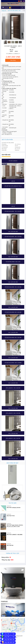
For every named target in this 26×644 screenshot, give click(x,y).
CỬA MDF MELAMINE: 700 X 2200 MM (13, 287)
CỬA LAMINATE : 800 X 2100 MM (13, 413)
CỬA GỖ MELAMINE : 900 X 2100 (13, 262)
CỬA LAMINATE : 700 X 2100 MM (13, 388)
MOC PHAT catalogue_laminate (14, 508)
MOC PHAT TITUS (11, 516)
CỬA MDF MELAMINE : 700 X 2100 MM (13, 211)
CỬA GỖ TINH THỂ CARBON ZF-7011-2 (13, 186)
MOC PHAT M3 (10, 545)
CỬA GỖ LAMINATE (13, 161)
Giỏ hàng (6, 8)
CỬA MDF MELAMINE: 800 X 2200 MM (13, 312)
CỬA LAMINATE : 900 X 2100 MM (13, 438)
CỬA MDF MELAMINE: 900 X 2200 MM (13, 337)
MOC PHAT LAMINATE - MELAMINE (15, 535)
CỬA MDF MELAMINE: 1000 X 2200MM (13, 363)
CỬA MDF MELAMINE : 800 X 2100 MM (13, 237)
